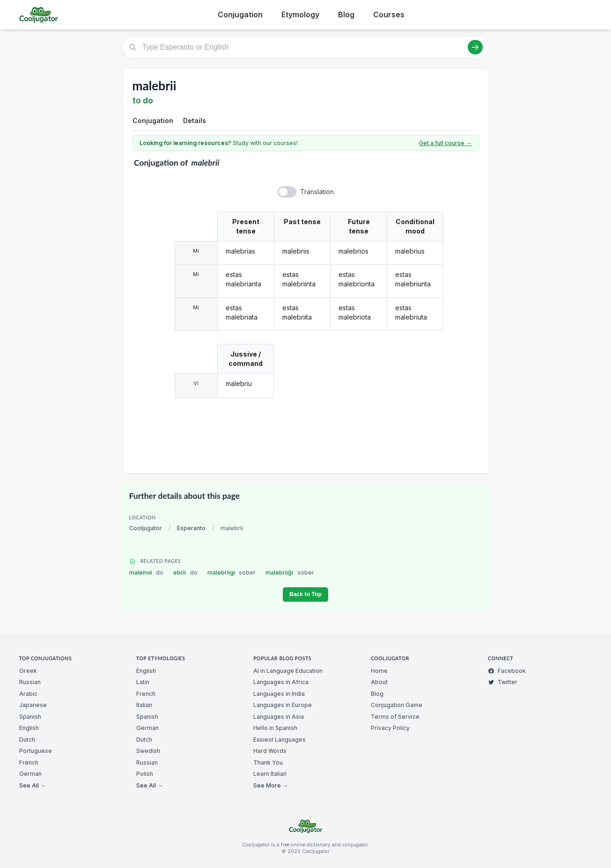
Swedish (148, 751)
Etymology (300, 15)
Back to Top (305, 594)
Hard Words (270, 751)
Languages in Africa (281, 682)
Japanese (33, 705)
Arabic (28, 694)
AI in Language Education (288, 671)
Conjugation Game (397, 705)
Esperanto (191, 528)
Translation (317, 192)
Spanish (30, 717)
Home (379, 671)
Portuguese (36, 751)
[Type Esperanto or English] (306, 47)
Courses (389, 15)
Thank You (268, 762)
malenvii (147, 573)
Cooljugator (146, 528)
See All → (33, 785)
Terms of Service (395, 717)
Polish (145, 774)
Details (195, 120)
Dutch (27, 740)
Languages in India (279, 694)
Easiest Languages (280, 740)
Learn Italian (270, 774)
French (29, 762)
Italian (144, 705)
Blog (346, 15)
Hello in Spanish (275, 728)
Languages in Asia (279, 717)
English (29, 728)
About (379, 682)
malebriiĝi (290, 573)
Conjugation (240, 15)
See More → (271, 785)
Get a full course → (445, 143)
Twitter (503, 682)
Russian (30, 682)
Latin (143, 682)
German (30, 774)
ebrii (185, 573)
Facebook (507, 671)
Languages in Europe (283, 705)
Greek (28, 671)
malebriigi (232, 573)
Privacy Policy (390, 728)
